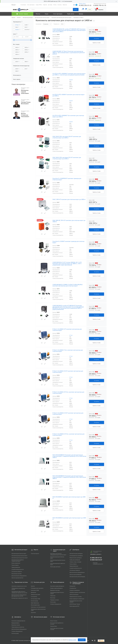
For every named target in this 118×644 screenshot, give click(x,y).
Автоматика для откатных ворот (19, 554)
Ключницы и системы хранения (38, 607)
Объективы (53, 596)
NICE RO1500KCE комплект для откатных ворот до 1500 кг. (69, 519)
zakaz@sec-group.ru (96, 554)
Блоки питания (54, 621)
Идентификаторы (35, 603)
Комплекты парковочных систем (19, 586)
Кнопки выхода (34, 601)
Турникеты (33, 613)
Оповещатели (73, 588)
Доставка (50, 5)
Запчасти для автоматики (17, 578)
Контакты (60, 5)
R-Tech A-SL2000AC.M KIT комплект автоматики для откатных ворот (68, 414)
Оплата (55, 5)
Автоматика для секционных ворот (20, 558)
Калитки (33, 586)
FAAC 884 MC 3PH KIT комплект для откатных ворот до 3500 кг (69, 221)
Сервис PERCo (39, 5)
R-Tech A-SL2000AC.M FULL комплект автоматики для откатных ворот (68, 435)
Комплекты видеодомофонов (18, 621)
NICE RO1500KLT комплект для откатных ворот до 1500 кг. (69, 498)
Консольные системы (17, 574)
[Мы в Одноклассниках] (95, 641)
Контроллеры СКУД (35, 599)
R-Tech (71, 335)
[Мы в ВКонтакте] (92, 641)
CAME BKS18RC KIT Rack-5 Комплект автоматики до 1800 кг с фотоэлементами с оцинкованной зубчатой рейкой (69, 53)
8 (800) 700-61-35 (100, 5)
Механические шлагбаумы (76, 558)
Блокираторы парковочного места (20, 598)
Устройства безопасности (18, 569)
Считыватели (34, 597)
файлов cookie (72, 640)
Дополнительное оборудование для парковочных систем (19, 595)
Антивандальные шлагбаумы (76, 556)
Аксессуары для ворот (55, 567)
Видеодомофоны (16, 623)
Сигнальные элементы (17, 572)
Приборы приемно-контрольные (77, 592)
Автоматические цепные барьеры (77, 577)
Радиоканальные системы (76, 597)
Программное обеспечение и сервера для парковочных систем (19, 592)
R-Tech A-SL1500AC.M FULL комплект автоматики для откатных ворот (68, 393)
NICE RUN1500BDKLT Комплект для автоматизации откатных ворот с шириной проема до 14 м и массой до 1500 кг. (69, 456)
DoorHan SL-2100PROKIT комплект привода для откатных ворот (67, 179)
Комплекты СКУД (35, 590)
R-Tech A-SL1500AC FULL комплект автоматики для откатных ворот (68, 351)
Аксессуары (53, 602)
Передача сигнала (54, 600)
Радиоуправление (16, 567)
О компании (23, 5)
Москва (13, 5)
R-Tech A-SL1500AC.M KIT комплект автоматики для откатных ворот (68, 372)
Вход (90, 9)
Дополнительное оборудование (19, 576)
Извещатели (72, 586)
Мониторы (53, 598)
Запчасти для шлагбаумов (76, 575)
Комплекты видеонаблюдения (57, 586)
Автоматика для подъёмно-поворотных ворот (18, 560)
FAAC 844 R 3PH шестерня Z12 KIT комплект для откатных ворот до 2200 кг (67, 158)
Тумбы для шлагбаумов (75, 560)
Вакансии (65, 5)
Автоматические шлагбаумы (76, 554)
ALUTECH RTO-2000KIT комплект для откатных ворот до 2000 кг (69, 95)
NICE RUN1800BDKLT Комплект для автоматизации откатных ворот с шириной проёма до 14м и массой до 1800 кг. (69, 477)
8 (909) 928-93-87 (96, 560)
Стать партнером (31, 5)
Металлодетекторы (35, 605)
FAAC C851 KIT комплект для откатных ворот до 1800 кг (69, 199)
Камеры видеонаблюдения (56, 588)
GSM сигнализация (74, 595)
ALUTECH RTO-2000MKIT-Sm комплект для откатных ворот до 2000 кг (68, 116)
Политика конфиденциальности (98, 563)
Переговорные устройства (18, 627)
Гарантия (45, 5)
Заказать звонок (82, 4)
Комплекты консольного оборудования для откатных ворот (58, 554)
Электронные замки (36, 595)
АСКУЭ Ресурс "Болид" (75, 604)
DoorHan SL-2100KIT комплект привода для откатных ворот (68, 242)
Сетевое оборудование (56, 604)
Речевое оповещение (75, 590)
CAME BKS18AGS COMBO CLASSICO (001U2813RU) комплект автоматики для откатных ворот (68, 285)
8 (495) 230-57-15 (85, 5)
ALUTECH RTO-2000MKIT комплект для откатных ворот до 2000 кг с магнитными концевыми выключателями (69, 74)
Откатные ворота (35, 554)
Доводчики (33, 592)
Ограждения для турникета (37, 588)
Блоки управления (16, 563)
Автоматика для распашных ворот (19, 556)
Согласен (82, 640)
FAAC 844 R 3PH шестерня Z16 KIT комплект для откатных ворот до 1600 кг (67, 137)
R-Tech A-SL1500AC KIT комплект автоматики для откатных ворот (67, 330)
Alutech (71, 80)
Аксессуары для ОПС (74, 606)
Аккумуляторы (54, 626)
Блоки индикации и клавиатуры (77, 599)
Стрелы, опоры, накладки (75, 562)
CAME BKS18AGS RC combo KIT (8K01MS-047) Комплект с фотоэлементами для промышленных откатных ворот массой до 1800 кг (69, 30)
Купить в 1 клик (97, 43)
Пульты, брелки (15, 565)
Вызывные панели (16, 625)
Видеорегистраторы (55, 590)
